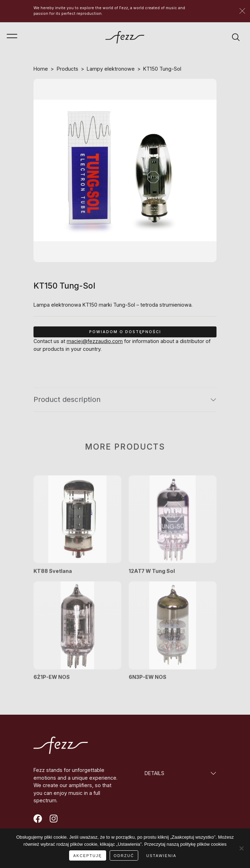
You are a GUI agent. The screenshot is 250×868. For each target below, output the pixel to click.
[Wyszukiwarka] (236, 37)
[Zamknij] (242, 11)
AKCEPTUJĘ (88, 856)
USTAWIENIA (161, 856)
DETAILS (154, 773)
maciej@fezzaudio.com (95, 341)
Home (41, 69)
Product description (67, 404)
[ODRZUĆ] (241, 848)
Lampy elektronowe (111, 69)
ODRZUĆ (124, 856)
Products (68, 69)
